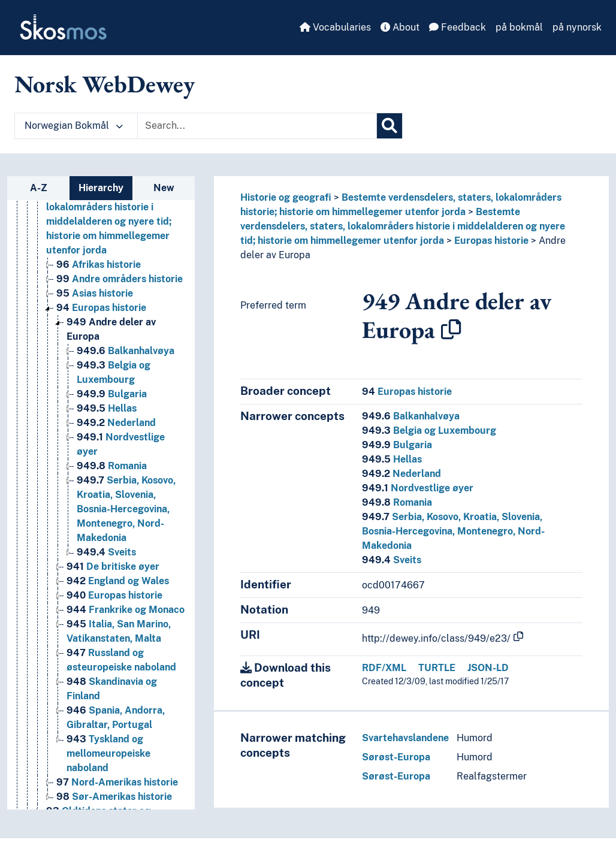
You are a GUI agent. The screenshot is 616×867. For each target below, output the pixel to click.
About (400, 27)
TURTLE (437, 668)
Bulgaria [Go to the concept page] (112, 394)
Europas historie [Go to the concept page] (101, 308)
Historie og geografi (286, 197)
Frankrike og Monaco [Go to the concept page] (126, 610)
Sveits (392, 560)
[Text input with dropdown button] (257, 126)
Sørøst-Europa (396, 757)
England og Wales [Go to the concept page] (118, 581)
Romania (397, 502)
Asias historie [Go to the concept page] (95, 293)
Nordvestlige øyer (418, 488)
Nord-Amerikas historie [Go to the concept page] (117, 782)
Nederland (401, 474)
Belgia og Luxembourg (429, 431)
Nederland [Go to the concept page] (116, 423)
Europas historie (491, 241)
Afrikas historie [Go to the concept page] (99, 265)
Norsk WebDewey (105, 84)
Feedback (458, 27)
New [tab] (164, 188)
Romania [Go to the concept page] (112, 466)
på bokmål (519, 27)
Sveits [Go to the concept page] (106, 552)
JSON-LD (488, 668)
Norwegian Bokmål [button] (74, 126)
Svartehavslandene (405, 738)
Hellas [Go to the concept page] (107, 408)
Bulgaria (397, 445)
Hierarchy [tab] (101, 188)
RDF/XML (384, 668)
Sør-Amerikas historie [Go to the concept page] (114, 797)
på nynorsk (577, 27)
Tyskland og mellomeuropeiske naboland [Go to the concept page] (108, 753)
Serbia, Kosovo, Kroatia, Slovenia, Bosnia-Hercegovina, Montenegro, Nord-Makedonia (453, 531)
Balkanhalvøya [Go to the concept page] (126, 351)
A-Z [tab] (39, 188)
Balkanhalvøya (411, 416)
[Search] (389, 126)
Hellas (392, 459)
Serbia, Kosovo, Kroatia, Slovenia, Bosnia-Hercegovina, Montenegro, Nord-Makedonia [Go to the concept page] (126, 509)
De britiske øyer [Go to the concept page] (113, 567)
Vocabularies (335, 27)
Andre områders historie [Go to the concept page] (120, 279)
